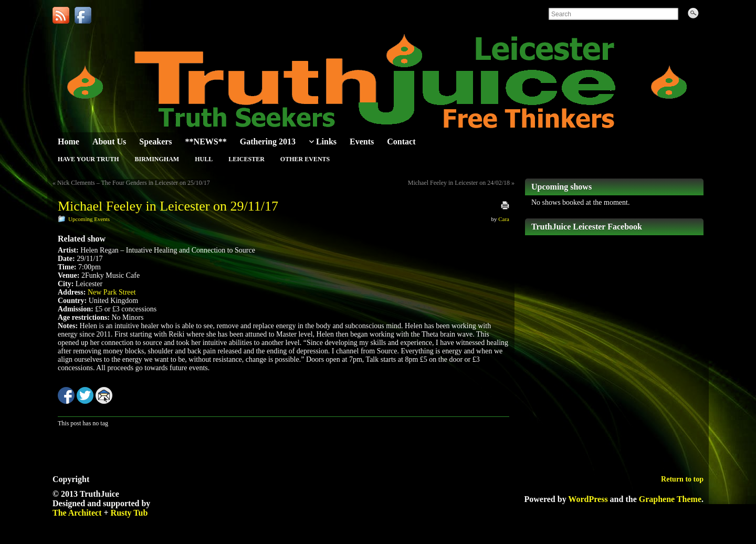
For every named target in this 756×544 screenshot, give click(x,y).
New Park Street (112, 292)
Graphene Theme (670, 499)
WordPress (588, 499)
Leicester (246, 159)
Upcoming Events (89, 219)
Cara (504, 219)
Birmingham (157, 159)
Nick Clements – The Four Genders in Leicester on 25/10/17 (134, 183)
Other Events (305, 159)
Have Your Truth (88, 159)
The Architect (77, 513)
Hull (204, 159)
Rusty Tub (129, 513)
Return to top (682, 479)
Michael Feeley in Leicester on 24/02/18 (459, 183)
